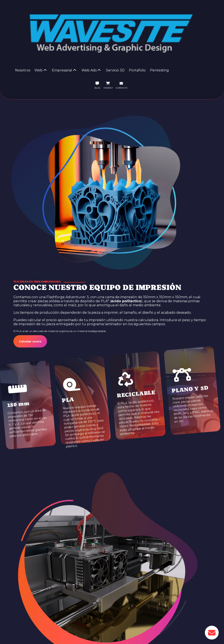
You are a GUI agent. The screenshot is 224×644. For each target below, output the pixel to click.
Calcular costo (30, 341)
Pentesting (159, 70)
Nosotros (23, 70)
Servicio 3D (115, 70)
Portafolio (137, 70)
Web (41, 70)
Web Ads (91, 70)
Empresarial (64, 70)
